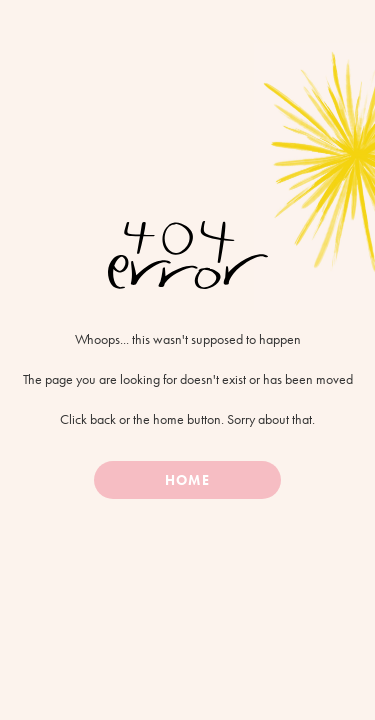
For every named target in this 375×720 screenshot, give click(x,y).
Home (187, 480)
